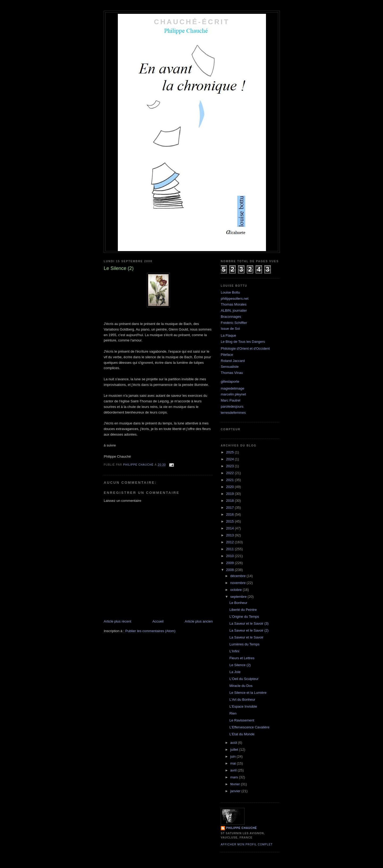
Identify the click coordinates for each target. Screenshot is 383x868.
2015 (230, 521)
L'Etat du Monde (242, 734)
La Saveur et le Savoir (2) (249, 630)
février (236, 784)
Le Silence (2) (240, 665)
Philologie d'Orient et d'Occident (245, 349)
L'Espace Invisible (243, 706)
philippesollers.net (235, 299)
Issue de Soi (230, 329)
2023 (230, 466)
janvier (236, 791)
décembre (238, 576)
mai (234, 763)
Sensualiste (230, 367)
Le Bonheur (238, 603)
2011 (230, 549)
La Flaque (228, 335)
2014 (230, 528)
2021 (230, 480)
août (234, 743)
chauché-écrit (192, 22)
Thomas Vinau (232, 373)
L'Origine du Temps (244, 617)
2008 (230, 570)
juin (234, 756)
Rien (233, 713)
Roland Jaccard (233, 361)
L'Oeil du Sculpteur (244, 679)
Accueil (158, 621)
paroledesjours (232, 406)
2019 (230, 494)
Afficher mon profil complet (247, 844)
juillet (235, 750)
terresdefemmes (233, 413)
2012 (230, 542)
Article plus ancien (199, 621)
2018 (230, 501)
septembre (239, 597)
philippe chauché (242, 828)
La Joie (235, 672)
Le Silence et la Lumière (248, 693)
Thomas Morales (234, 304)
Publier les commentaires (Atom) (150, 631)
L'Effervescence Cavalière (249, 727)
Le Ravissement (242, 720)
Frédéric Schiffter (234, 323)
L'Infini (234, 651)
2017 (230, 508)
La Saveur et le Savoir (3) (249, 623)
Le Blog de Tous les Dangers (243, 342)
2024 (230, 459)
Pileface (227, 355)
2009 (230, 563)
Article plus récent (117, 621)
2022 (230, 473)
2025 (230, 452)
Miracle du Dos (241, 686)
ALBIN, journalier (234, 310)
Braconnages (231, 317)
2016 (230, 514)
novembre (238, 583)
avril (234, 770)
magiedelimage (232, 388)
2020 (230, 487)
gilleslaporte (230, 381)
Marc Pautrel (231, 400)
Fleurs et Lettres (242, 658)
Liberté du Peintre (243, 610)
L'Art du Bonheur (242, 700)
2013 (230, 535)
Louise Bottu (230, 292)
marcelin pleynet (233, 394)
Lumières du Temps (244, 644)
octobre (237, 590)
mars (235, 777)
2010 (230, 556)
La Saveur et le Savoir (246, 637)
